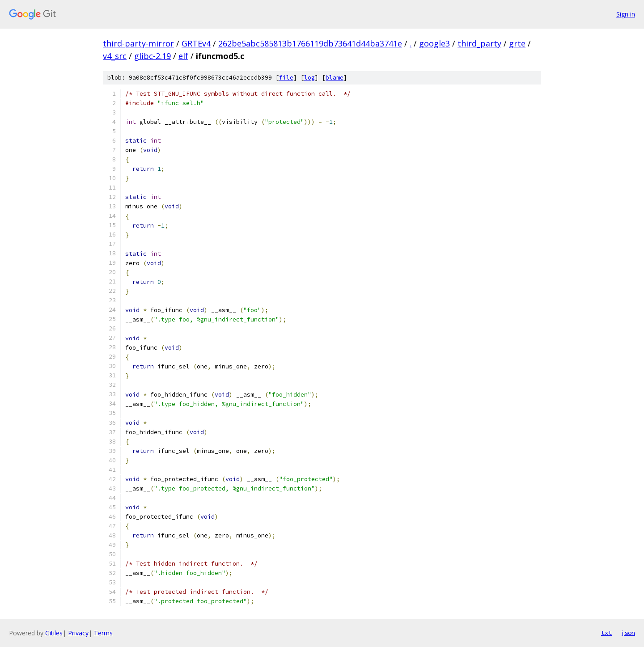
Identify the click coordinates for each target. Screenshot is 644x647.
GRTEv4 (196, 43)
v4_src (115, 56)
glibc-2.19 (153, 56)
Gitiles (54, 633)
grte (517, 43)
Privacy (78, 633)
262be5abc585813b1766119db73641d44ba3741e (310, 43)
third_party (479, 43)
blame (335, 78)
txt (606, 633)
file (286, 78)
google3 (434, 43)
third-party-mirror (138, 43)
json (628, 633)
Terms (103, 633)
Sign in (626, 14)
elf (183, 56)
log (309, 78)
